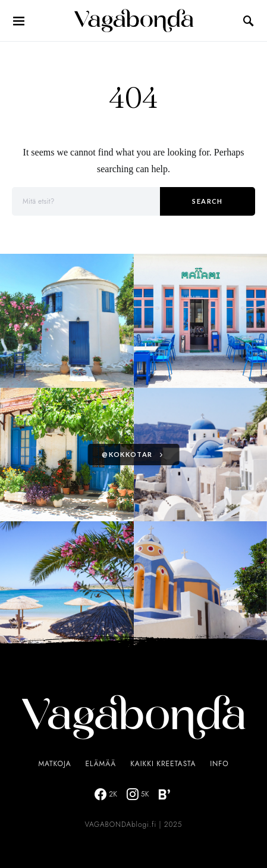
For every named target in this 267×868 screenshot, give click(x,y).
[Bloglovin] (164, 794)
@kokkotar (127, 454)
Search (207, 201)
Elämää (101, 764)
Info (219, 764)
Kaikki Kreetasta (163, 764)
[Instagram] (138, 794)
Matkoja (54, 764)
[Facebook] (106, 794)
